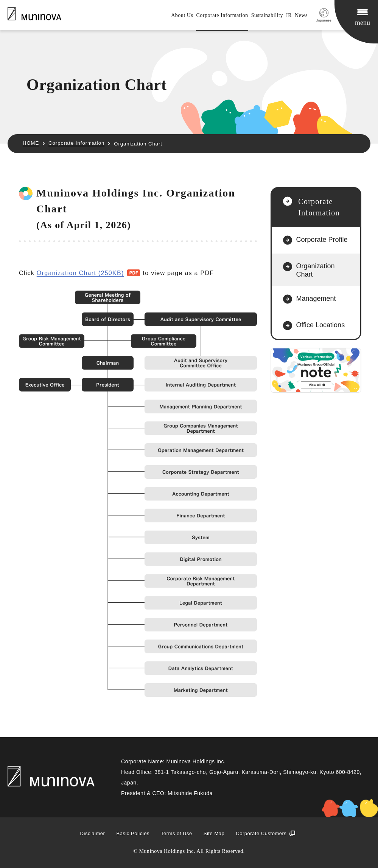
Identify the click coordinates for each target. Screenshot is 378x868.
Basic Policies (133, 833)
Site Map (214, 833)
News (301, 15)
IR (289, 15)
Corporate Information (222, 15)
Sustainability (267, 15)
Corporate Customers (261, 833)
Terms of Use (177, 833)
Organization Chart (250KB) (80, 273)
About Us (182, 15)
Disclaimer (93, 833)
